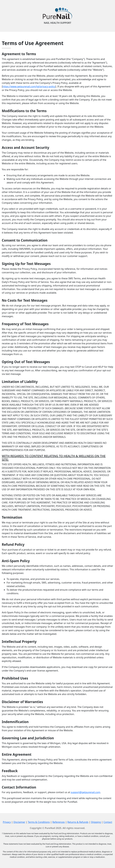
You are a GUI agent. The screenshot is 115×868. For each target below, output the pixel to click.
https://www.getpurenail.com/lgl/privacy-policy (29, 86)
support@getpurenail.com (85, 792)
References (59, 822)
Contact (108, 822)
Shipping (96, 822)
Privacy (7, 822)
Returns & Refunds (78, 822)
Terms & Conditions (39, 822)
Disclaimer (19, 822)
